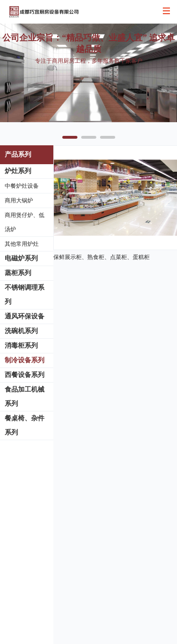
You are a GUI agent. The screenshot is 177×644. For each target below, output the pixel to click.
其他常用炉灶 (22, 244)
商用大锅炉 (19, 201)
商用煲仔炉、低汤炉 (25, 222)
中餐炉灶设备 (22, 186)
